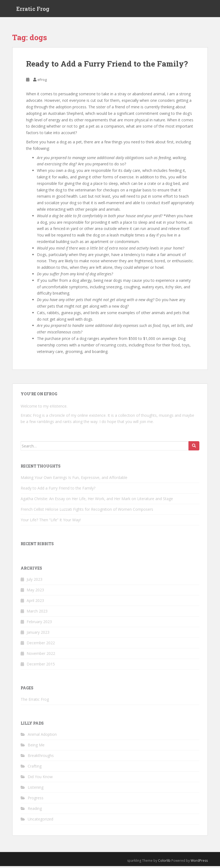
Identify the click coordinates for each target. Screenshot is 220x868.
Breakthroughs (41, 757)
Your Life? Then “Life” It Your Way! (51, 521)
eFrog (42, 81)
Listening (36, 789)
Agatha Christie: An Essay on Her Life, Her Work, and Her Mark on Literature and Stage (97, 500)
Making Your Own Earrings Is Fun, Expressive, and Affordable (74, 479)
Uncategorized (40, 821)
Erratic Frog (33, 10)
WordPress (199, 862)
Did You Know (40, 779)
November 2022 (41, 655)
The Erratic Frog (35, 701)
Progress (36, 800)
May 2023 (35, 592)
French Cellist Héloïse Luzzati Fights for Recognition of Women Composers (87, 511)
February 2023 (39, 624)
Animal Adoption (42, 736)
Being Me (36, 747)
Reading (35, 810)
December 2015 (41, 666)
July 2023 (34, 581)
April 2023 (35, 602)
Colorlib (164, 862)
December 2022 (41, 645)
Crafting (35, 768)
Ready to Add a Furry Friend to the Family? (107, 66)
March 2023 (37, 613)
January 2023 (38, 634)
